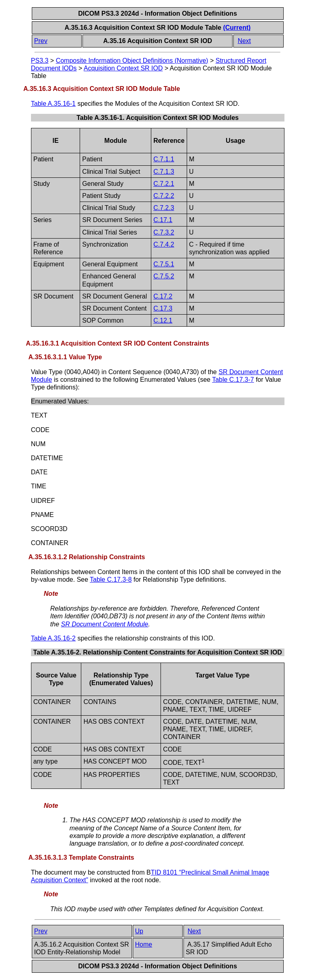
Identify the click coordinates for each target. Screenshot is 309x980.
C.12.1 (163, 320)
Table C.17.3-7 (233, 380)
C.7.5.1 (164, 264)
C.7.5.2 (164, 276)
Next (244, 41)
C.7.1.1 (164, 159)
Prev (41, 41)
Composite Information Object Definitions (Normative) (132, 61)
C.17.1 (163, 220)
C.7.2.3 (164, 208)
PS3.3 (40, 61)
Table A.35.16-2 (53, 638)
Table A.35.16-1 (53, 104)
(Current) (237, 28)
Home (144, 944)
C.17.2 (163, 296)
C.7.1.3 (164, 172)
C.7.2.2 (164, 196)
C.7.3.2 (164, 232)
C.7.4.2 (164, 244)
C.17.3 (163, 308)
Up (139, 931)
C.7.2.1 (164, 184)
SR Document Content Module (104, 624)
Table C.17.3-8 (111, 580)
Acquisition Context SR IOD (123, 68)
